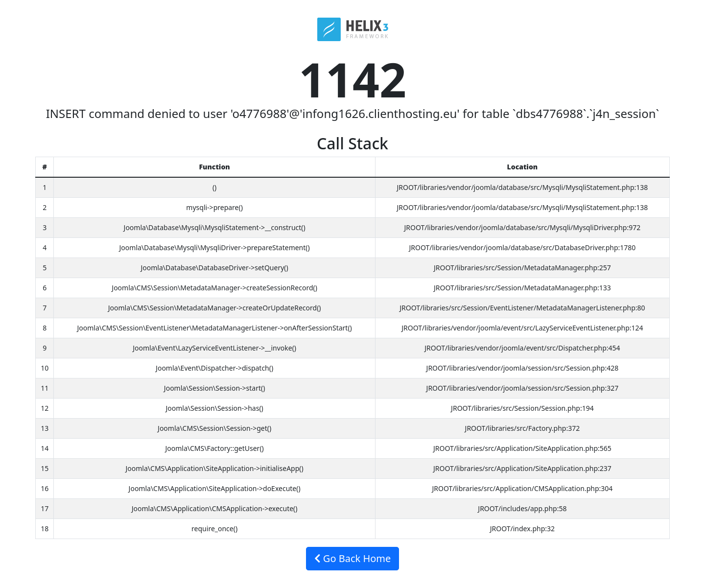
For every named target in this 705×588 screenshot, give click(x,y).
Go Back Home (353, 558)
